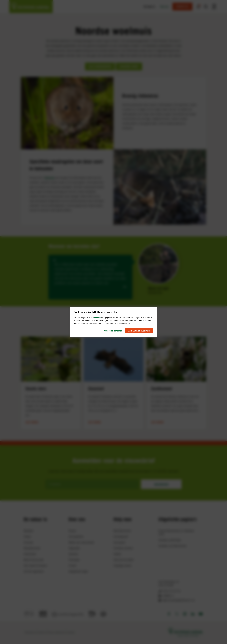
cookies (98, 318)
